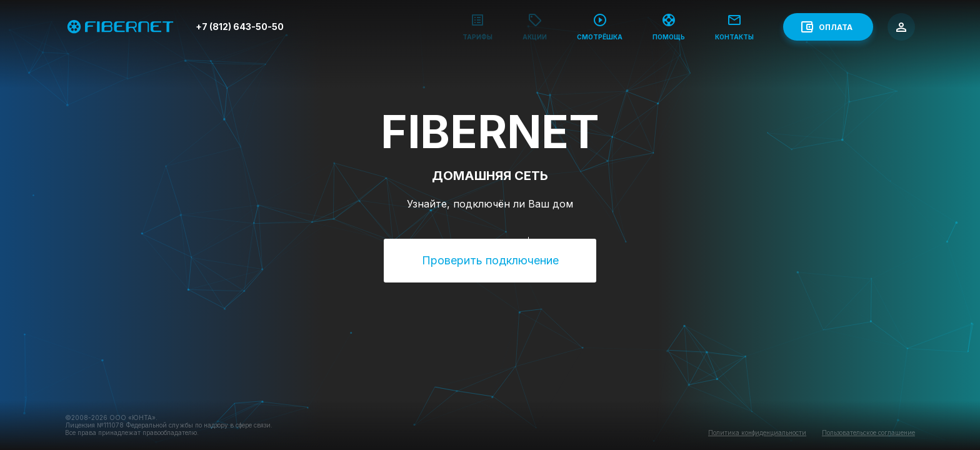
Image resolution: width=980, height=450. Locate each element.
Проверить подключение (490, 260)
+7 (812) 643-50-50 (240, 27)
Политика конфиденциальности (757, 432)
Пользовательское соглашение (868, 432)
